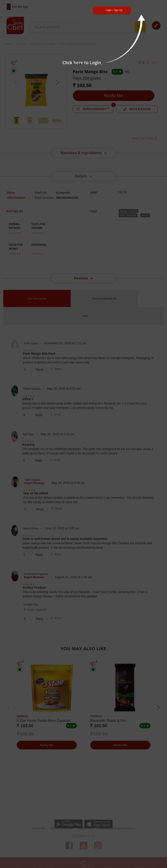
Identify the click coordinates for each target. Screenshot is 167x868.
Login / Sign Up (114, 10)
